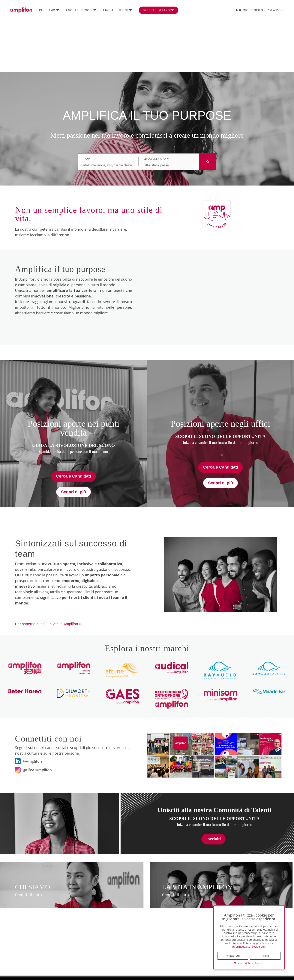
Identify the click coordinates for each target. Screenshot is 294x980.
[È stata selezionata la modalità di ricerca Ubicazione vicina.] (156, 159)
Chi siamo (47, 10)
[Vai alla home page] (21, 10)
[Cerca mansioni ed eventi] (208, 162)
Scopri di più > (29, 895)
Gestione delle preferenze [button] (249, 963)
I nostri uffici (115, 10)
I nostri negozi (79, 10)
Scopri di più (73, 492)
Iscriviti (213, 839)
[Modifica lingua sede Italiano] (276, 10)
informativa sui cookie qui (249, 947)
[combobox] (108, 165)
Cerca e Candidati (73, 476)
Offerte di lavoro (159, 10)
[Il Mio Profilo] (249, 10)
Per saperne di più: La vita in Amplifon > (48, 624)
